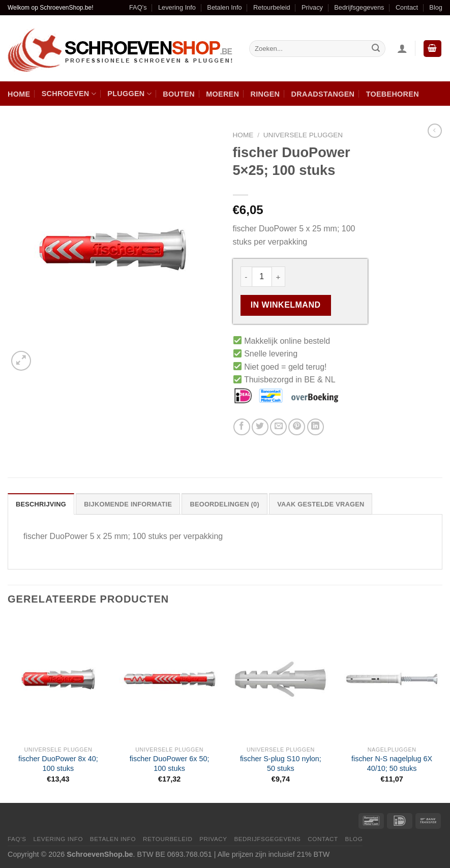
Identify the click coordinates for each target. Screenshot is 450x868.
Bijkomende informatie (128, 504)
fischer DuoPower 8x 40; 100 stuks (58, 764)
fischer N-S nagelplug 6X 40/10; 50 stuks (392, 764)
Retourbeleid (272, 7)
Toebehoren (393, 94)
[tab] (41, 504)
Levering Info (177, 7)
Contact (407, 7)
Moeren (222, 94)
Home (19, 94)
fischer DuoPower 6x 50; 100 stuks (170, 764)
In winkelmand (286, 305)
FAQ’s (138, 7)
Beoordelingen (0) (224, 504)
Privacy (312, 7)
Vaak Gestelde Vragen (321, 504)
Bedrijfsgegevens (359, 7)
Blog (436, 7)
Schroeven (69, 94)
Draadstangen (323, 94)
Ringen (265, 94)
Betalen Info (224, 7)
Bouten (179, 94)
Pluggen (129, 94)
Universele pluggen (303, 135)
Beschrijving (41, 504)
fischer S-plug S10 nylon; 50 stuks (281, 764)
